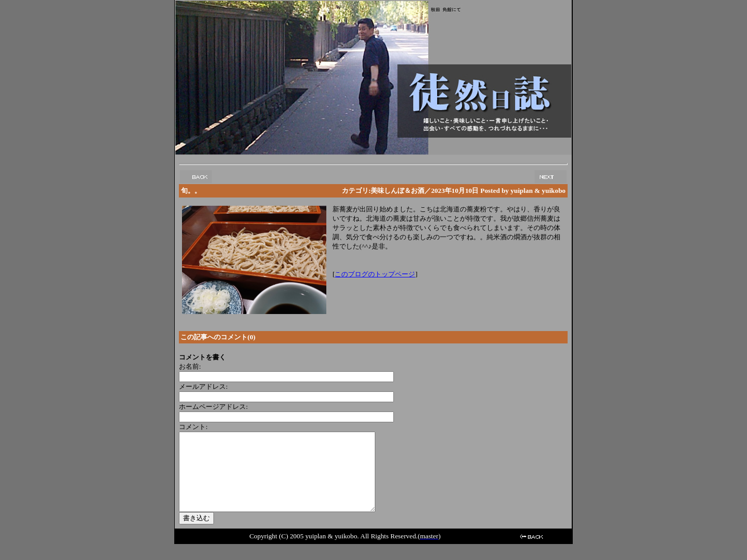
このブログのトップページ (375, 274)
